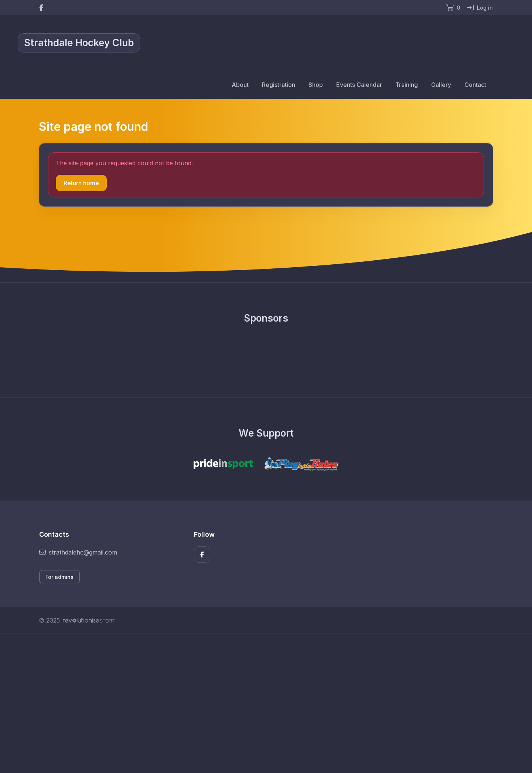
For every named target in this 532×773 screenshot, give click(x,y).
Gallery (441, 85)
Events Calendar (359, 85)
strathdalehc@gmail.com (78, 552)
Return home (81, 183)
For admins (59, 577)
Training (407, 85)
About (240, 85)
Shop (316, 85)
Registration (279, 85)
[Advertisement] (260, 704)
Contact (475, 85)
